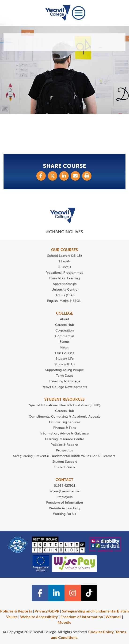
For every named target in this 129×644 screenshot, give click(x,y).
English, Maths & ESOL (64, 301)
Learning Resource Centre (65, 439)
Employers (64, 497)
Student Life (65, 359)
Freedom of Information (64, 503)
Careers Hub (64, 325)
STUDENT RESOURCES (64, 399)
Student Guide (64, 467)
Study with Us (65, 364)
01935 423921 (65, 486)
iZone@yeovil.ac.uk (65, 491)
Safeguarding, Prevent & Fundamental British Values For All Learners (65, 456)
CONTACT (64, 480)
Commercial (64, 336)
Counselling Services (65, 422)
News (64, 347)
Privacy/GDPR (47, 611)
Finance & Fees (64, 428)
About (65, 319)
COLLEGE (64, 313)
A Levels (65, 267)
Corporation (64, 330)
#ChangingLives (64, 232)
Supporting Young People (64, 370)
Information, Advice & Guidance (64, 433)
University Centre (64, 290)
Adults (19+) (65, 295)
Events (64, 342)
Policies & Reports (64, 445)
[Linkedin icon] (56, 593)
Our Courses (65, 353)
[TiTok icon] (89, 593)
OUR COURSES (64, 250)
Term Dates (65, 376)
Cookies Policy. (101, 632)
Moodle (64, 622)
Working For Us (64, 514)
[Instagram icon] (73, 593)
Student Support (65, 462)
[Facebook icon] (40, 593)
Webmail (113, 617)
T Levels (64, 261)
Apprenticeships (65, 284)
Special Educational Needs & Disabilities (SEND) (65, 405)
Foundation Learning (64, 278)
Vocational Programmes (64, 273)
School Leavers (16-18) (64, 256)
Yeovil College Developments (65, 387)
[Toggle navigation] (79, 13)
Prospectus (64, 450)
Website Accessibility (65, 508)
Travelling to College (64, 381)
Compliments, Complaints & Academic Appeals (64, 417)
